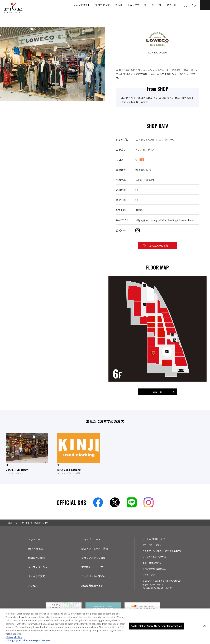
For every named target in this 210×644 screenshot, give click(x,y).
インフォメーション (39, 567)
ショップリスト (82, 5)
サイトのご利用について (154, 539)
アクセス (171, 5)
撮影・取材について (152, 563)
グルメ (118, 5)
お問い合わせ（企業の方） (155, 569)
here (22, 617)
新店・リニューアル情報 (95, 548)
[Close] (204, 626)
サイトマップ (149, 574)
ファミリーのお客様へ (93, 576)
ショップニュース (137, 5)
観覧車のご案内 (37, 558)
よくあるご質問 (37, 576)
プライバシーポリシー (153, 545)
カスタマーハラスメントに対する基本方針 (162, 551)
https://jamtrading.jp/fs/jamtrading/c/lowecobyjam (165, 220)
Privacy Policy (14, 637)
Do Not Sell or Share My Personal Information (156, 626)
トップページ (35, 539)
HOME (10, 523)
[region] (105, 626)
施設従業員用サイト (92, 586)
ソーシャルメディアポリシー (156, 557)
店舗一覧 (157, 392)
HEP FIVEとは (36, 548)
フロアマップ (102, 5)
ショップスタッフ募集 (93, 558)
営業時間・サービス (92, 567)
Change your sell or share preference (28, 640)
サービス (156, 5)
